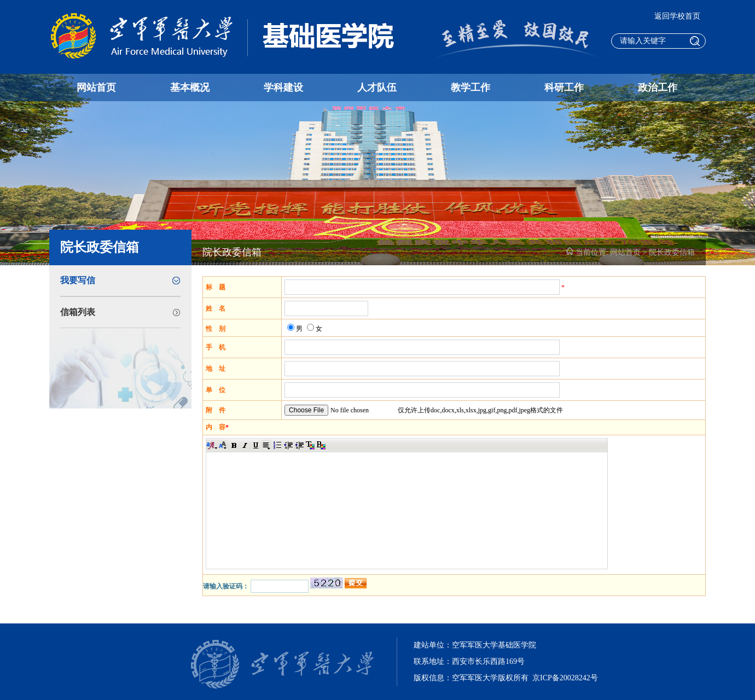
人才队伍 (377, 87)
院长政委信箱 (672, 252)
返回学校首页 (677, 16)
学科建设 (283, 87)
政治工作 (658, 87)
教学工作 (471, 87)
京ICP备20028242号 (565, 678)
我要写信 (78, 280)
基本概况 (190, 87)
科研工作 (564, 87)
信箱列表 (78, 312)
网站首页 (96, 87)
